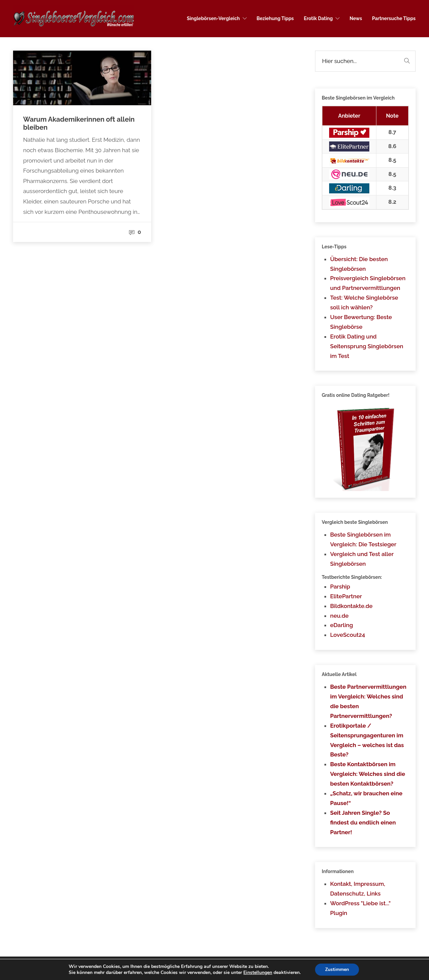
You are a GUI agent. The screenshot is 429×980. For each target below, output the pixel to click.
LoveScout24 (348, 635)
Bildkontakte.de (351, 606)
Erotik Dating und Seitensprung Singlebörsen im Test (367, 346)
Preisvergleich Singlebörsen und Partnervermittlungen (368, 283)
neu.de (339, 616)
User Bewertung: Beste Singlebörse (361, 322)
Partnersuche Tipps (394, 18)
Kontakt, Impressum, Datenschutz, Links (358, 889)
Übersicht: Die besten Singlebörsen (359, 264)
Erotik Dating (318, 18)
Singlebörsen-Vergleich (213, 18)
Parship (340, 587)
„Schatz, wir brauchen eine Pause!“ (366, 798)
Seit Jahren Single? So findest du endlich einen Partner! (363, 822)
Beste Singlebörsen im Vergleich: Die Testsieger (363, 539)
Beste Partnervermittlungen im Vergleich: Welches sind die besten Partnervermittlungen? (368, 701)
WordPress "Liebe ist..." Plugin (360, 908)
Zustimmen (337, 969)
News (356, 18)
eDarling (342, 625)
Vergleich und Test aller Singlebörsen (362, 559)
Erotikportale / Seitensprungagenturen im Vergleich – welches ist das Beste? (367, 740)
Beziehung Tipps (275, 18)
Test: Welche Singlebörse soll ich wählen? (364, 302)
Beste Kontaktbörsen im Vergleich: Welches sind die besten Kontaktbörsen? (368, 774)
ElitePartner (346, 596)
